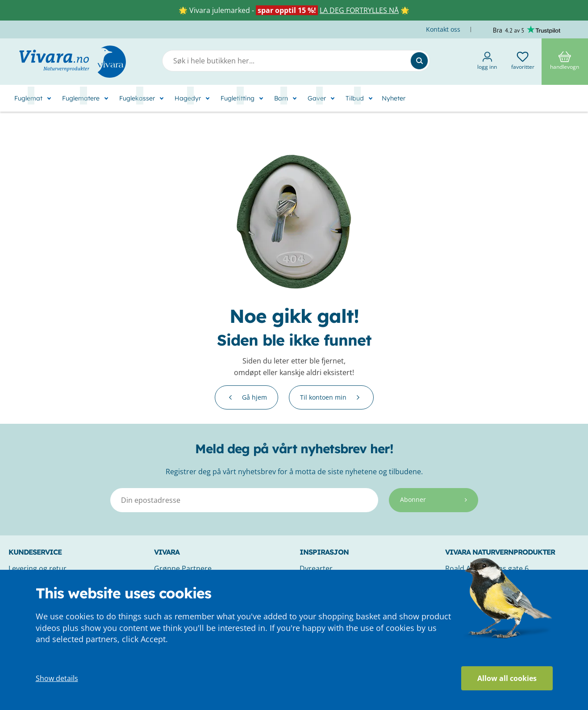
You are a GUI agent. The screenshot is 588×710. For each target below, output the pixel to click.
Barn (281, 98)
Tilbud (355, 98)
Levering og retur (38, 568)
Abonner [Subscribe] (434, 499)
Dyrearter (316, 568)
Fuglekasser (137, 98)
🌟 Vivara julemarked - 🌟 (294, 10)
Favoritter (523, 61)
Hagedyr (188, 98)
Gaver (317, 98)
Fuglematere (81, 98)
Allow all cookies (507, 678)
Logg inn (487, 61)
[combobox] (296, 61)
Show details (57, 678)
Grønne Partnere (183, 568)
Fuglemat (28, 98)
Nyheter (394, 98)
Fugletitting (238, 98)
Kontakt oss (444, 29)
